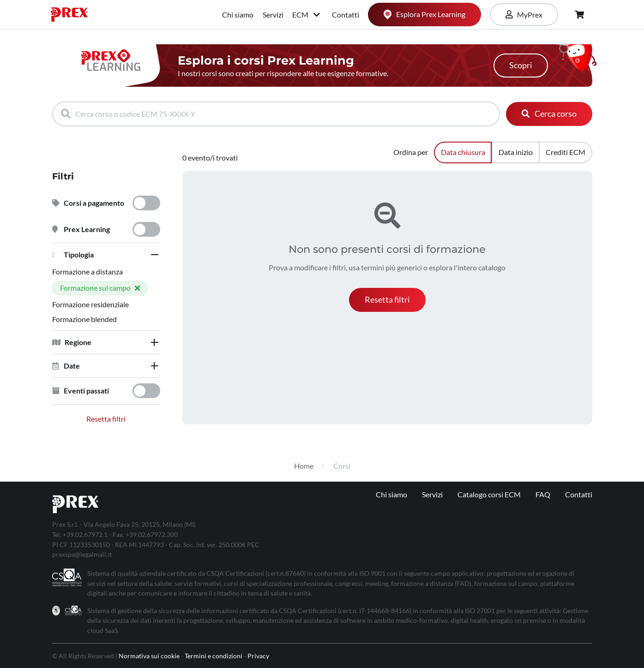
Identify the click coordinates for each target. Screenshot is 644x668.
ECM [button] (307, 15)
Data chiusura (463, 152)
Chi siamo (238, 15)
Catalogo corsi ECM (489, 494)
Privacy (258, 656)
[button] (106, 255)
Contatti (346, 15)
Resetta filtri (106, 419)
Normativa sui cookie (149, 656)
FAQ (543, 494)
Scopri (521, 65)
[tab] (106, 255)
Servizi (273, 15)
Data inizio (516, 152)
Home (304, 466)
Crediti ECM (566, 152)
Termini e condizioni (214, 656)
